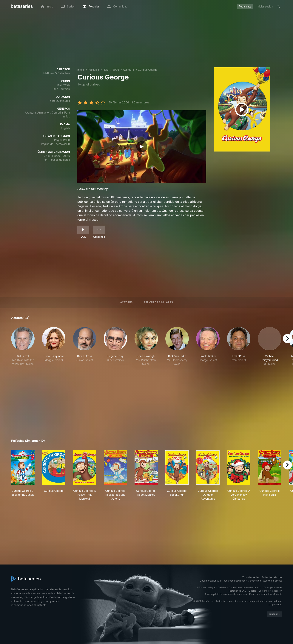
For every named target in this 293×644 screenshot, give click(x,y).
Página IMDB (62, 140)
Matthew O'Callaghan (57, 73)
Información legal (206, 587)
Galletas (222, 587)
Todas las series (251, 577)
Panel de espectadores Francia (266, 594)
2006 (116, 70)
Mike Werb (63, 85)
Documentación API (210, 581)
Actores (126, 302)
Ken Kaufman (62, 89)
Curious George (148, 70)
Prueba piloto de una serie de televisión (226, 594)
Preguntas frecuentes (234, 581)
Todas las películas (272, 577)
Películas (93, 70)
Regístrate (245, 6)
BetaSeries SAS (238, 591)
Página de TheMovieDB (55, 144)
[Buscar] (278, 7)
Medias (252, 591)
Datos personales (273, 587)
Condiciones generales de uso (245, 587)
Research (277, 591)
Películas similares (158, 302)
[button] (23, 348)
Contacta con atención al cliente (265, 581)
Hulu (106, 70)
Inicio (81, 70)
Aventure (128, 70)
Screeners (264, 591)
